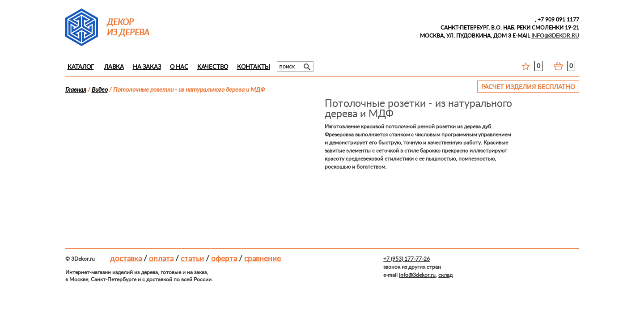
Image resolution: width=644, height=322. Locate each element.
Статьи (192, 259)
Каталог (81, 67)
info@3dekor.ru (417, 275)
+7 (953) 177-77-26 (407, 259)
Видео (100, 90)
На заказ (147, 67)
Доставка (126, 259)
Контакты (254, 67)
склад (445, 275)
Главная (76, 90)
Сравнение (263, 259)
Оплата (161, 259)
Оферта (224, 259)
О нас (179, 67)
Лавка (114, 67)
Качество (213, 67)
